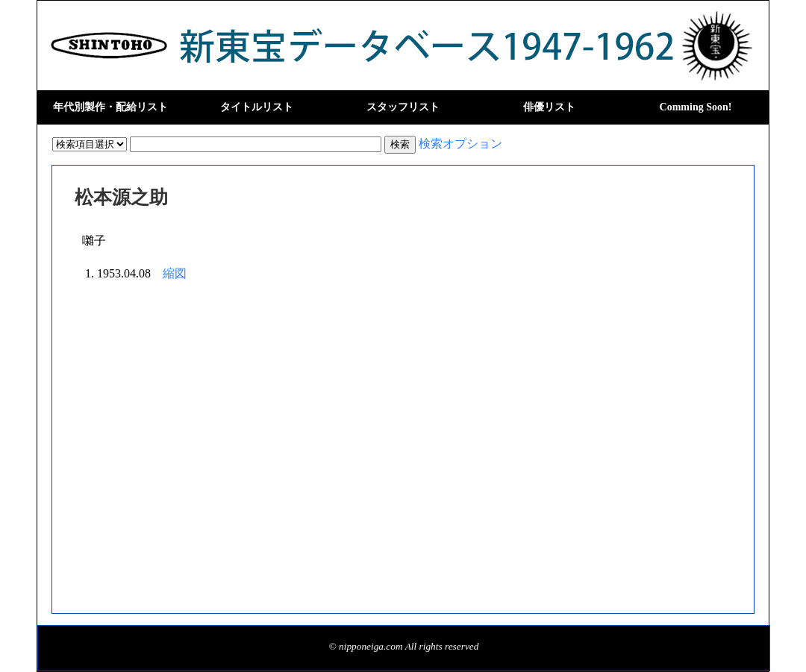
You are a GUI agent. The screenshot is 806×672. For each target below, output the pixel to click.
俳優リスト (549, 107)
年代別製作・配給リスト (110, 107)
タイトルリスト (257, 107)
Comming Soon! (696, 107)
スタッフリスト (403, 107)
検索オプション (460, 144)
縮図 (175, 273)
